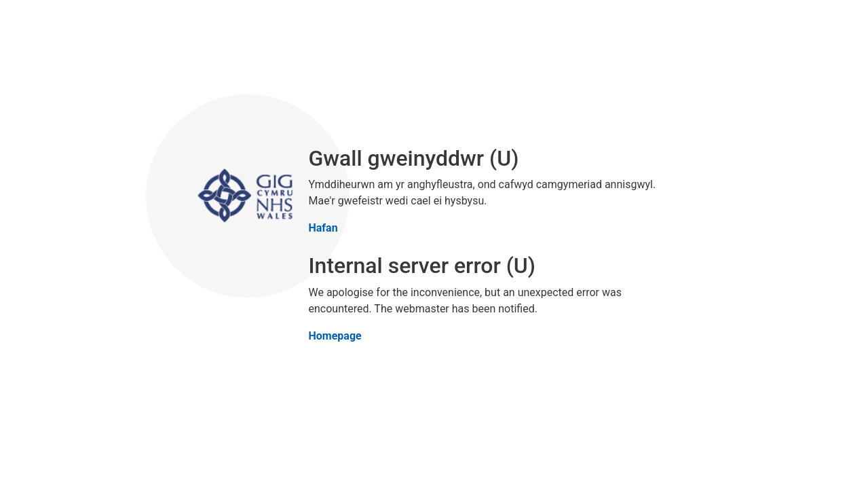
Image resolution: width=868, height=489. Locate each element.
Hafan (323, 228)
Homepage (335, 335)
